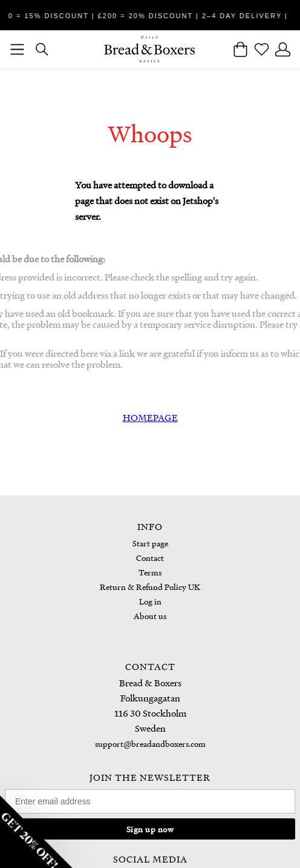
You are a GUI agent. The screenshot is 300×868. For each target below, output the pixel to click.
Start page (150, 543)
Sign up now (150, 829)
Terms (150, 572)
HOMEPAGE (150, 417)
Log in (150, 601)
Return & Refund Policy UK (150, 587)
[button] (36, 832)
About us (150, 616)
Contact (150, 558)
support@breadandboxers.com (150, 744)
